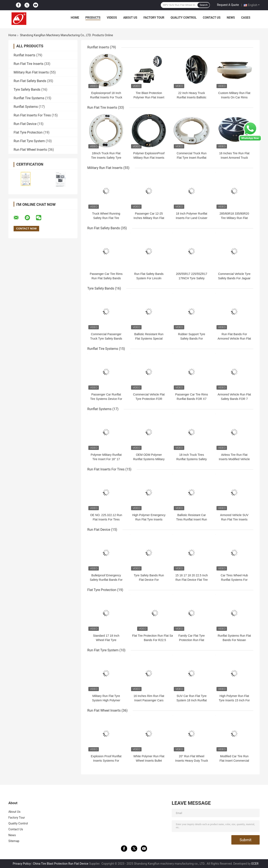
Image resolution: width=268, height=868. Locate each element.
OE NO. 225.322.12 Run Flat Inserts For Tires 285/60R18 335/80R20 (106, 519)
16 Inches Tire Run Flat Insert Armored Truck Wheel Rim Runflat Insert (234, 158)
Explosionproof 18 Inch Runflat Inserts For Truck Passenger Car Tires (106, 97)
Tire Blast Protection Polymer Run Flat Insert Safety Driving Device (149, 97)
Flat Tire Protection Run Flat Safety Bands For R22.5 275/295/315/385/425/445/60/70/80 (155, 640)
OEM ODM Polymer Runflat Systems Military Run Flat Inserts (149, 459)
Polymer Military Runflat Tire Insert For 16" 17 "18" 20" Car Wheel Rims (106, 459)
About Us (130, 18)
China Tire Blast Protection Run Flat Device (61, 864)
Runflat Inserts (24, 55)
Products (93, 18)
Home (75, 18)
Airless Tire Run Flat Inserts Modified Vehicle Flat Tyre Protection (234, 459)
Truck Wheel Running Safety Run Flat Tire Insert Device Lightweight (106, 218)
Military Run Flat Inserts (31, 72)
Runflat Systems (26, 107)
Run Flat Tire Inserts (28, 64)
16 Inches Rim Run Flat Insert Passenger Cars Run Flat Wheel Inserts (149, 700)
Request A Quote (228, 5)
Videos (112, 18)
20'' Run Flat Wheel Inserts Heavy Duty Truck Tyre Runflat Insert (192, 761)
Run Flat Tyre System (29, 141)
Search (204, 5)
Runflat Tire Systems (29, 98)
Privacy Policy (22, 864)
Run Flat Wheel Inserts (30, 150)
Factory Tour (154, 18)
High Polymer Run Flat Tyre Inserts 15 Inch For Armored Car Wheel (234, 700)
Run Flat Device (25, 124)
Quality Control (184, 18)
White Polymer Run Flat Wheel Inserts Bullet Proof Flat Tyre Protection (149, 761)
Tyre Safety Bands (27, 90)
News (231, 18)
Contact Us (212, 18)
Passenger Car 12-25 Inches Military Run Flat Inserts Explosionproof (149, 218)
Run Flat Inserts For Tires (32, 115)
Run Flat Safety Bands (30, 81)
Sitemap (14, 841)
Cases (246, 18)
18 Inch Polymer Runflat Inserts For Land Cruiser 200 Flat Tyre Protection (192, 218)
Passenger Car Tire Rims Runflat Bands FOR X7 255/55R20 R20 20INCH (192, 399)
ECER (255, 864)
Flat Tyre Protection (28, 132)
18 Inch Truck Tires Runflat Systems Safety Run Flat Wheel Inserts (192, 459)
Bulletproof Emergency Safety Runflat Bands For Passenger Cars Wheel (106, 580)
